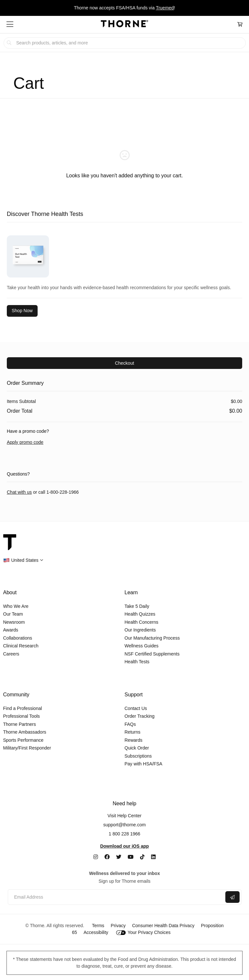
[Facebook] (107, 857)
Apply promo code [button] (25, 442)
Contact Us (136, 708)
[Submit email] (232, 897)
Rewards (133, 740)
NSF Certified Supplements (152, 654)
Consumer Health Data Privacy (163, 926)
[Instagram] (96, 857)
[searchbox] (125, 43)
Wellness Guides (142, 646)
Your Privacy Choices (143, 932)
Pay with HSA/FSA (143, 764)
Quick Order (137, 748)
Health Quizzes (140, 614)
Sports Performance (24, 740)
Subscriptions (138, 756)
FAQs (130, 724)
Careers (11, 654)
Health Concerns (141, 622)
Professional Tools (22, 716)
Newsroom (14, 622)
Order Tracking (140, 716)
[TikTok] (142, 857)
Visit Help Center (125, 816)
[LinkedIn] (153, 857)
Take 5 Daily (137, 606)
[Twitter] (119, 857)
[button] (10, 24)
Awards (11, 630)
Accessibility (96, 932)
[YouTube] (131, 857)
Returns (132, 732)
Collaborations (18, 638)
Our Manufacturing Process (152, 638)
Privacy (118, 926)
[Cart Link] (240, 24)
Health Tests (137, 662)
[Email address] (116, 897)
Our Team (13, 614)
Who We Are (16, 606)
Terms (98, 926)
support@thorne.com (125, 825)
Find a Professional (23, 708)
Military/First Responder (27, 748)
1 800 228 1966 (124, 834)
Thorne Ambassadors (25, 732)
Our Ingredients (140, 630)
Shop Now (22, 311)
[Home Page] (124, 25)
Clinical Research (21, 646)
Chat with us (19, 492)
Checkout (124, 363)
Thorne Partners (20, 724)
